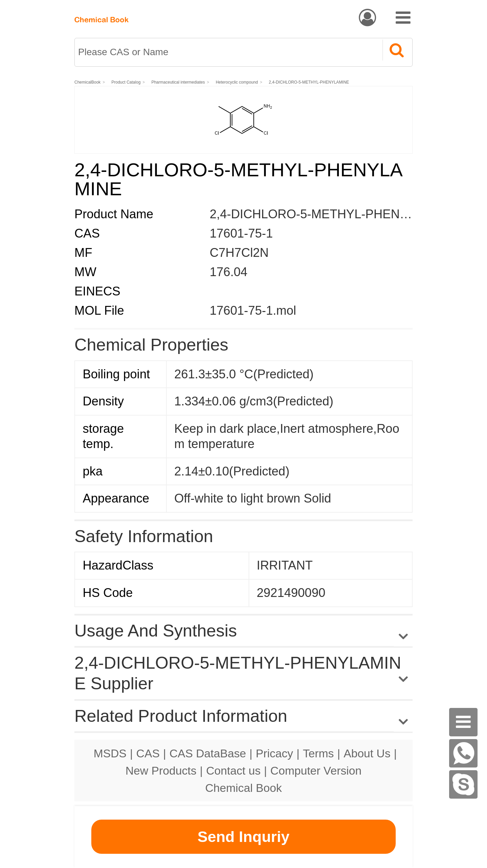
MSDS (110, 753)
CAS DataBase (208, 753)
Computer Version (316, 771)
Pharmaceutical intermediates (178, 82)
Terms (318, 753)
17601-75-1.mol (253, 310)
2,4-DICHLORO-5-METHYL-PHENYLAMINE (309, 82)
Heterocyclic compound (237, 82)
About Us (367, 753)
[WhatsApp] (463, 753)
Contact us (234, 771)
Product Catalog (126, 82)
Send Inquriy (243, 837)
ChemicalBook (87, 82)
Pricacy (274, 753)
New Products (161, 771)
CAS (148, 753)
